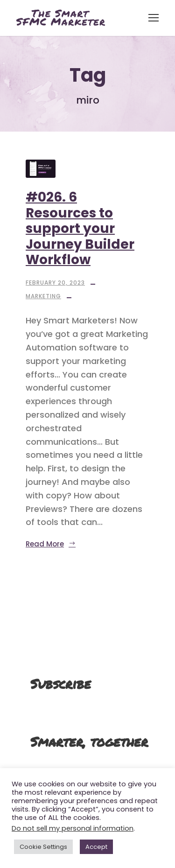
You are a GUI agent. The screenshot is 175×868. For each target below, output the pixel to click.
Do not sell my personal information (73, 828)
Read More (51, 544)
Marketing (43, 296)
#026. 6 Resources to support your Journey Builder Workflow (80, 228)
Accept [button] (96, 847)
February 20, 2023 (55, 283)
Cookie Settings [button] (43, 847)
